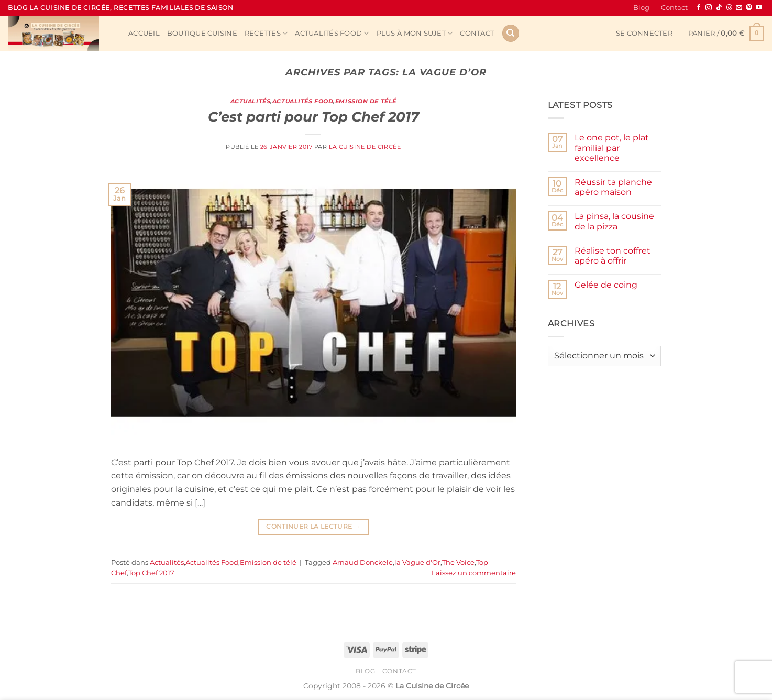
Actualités (251, 101)
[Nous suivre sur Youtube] (759, 8)
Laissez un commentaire (474, 573)
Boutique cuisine (202, 33)
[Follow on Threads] (729, 8)
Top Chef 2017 (151, 573)
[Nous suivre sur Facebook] (699, 8)
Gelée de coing (606, 285)
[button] (644, 34)
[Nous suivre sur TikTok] (719, 8)
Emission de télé (366, 101)
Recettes (266, 33)
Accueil (144, 33)
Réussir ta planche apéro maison (613, 187)
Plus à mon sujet (415, 33)
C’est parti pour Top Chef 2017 (313, 117)
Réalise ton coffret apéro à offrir (613, 256)
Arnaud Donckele (363, 562)
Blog (641, 8)
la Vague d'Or (417, 562)
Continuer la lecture (313, 526)
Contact (674, 8)
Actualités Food (332, 33)
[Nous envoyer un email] (739, 8)
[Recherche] (511, 33)
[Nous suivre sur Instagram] (709, 8)
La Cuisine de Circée (365, 147)
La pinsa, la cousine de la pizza (614, 221)
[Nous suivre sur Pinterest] (749, 8)
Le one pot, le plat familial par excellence (612, 147)
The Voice (458, 562)
